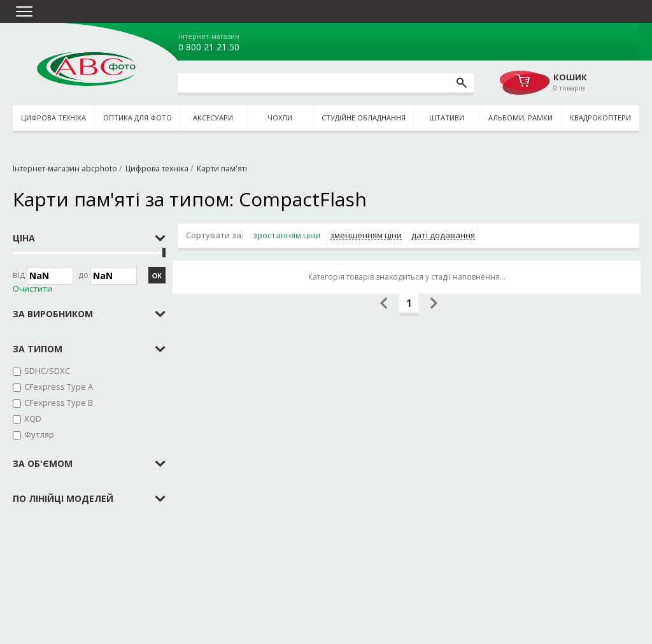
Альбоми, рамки (521, 118)
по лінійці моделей (63, 498)
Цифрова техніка (53, 118)
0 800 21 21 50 (209, 47)
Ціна (24, 238)
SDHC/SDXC (47, 371)
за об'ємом (43, 463)
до (108, 276)
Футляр (39, 434)
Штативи (447, 118)
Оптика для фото (138, 118)
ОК (157, 276)
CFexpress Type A (59, 387)
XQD (33, 419)
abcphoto (86, 69)
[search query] (314, 83)
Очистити (32, 289)
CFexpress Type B (59, 403)
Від (43, 276)
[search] (461, 83)
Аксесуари (213, 118)
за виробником (53, 314)
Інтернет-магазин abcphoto (65, 168)
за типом (38, 349)
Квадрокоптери (600, 118)
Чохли (280, 118)
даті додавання (443, 236)
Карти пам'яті (222, 168)
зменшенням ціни (366, 236)
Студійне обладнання (364, 118)
